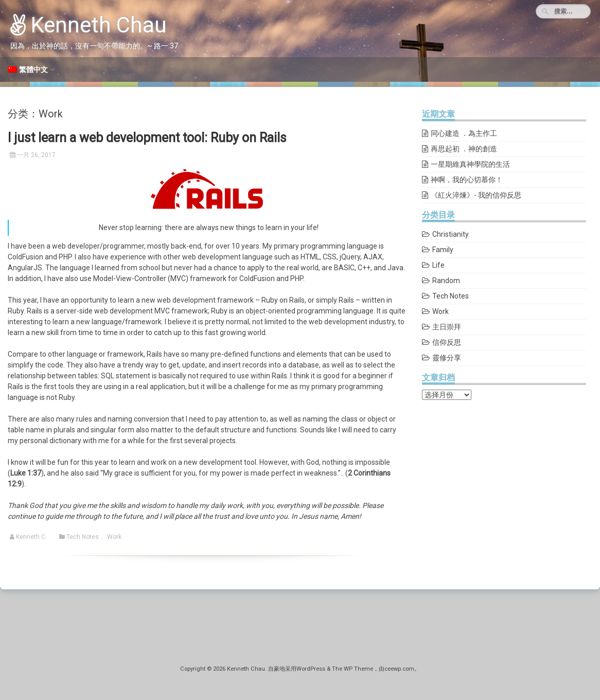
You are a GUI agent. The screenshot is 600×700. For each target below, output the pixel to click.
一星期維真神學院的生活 (470, 164)
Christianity (451, 234)
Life (438, 265)
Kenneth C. (31, 537)
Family (443, 250)
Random (446, 281)
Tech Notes (83, 537)
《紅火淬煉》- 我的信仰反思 (476, 195)
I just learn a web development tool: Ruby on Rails (147, 138)
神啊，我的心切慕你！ (467, 180)
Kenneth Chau (89, 25)
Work (114, 537)
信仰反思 (447, 342)
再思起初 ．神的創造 (464, 149)
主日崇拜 (447, 327)
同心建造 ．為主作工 (464, 133)
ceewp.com (399, 669)
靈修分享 (447, 358)
